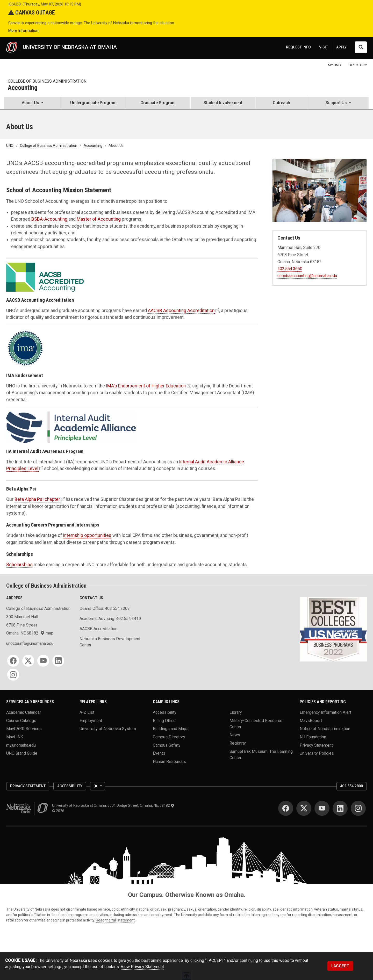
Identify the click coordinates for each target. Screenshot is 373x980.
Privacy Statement (316, 745)
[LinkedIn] (58, 661)
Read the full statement (115, 920)
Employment (91, 720)
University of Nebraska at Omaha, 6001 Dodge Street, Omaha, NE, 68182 (113, 805)
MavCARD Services (24, 729)
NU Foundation (313, 737)
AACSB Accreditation (98, 629)
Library (236, 712)
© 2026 (59, 811)
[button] (33, 103)
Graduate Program (158, 103)
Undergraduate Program (93, 103)
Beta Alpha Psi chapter (37, 499)
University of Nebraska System (108, 729)
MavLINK (15, 737)
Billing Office (164, 720)
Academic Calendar (24, 712)
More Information (23, 31)
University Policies (317, 753)
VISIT (324, 47)
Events (159, 753)
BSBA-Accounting (49, 219)
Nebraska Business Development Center (110, 642)
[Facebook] (13, 661)
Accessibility (165, 712)
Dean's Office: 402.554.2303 (105, 608)
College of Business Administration (47, 81)
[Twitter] (28, 661)
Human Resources (169, 762)
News (235, 735)
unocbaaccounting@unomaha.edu (307, 276)
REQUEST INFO (298, 47)
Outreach (281, 103)
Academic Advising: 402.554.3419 (110, 619)
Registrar (238, 743)
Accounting (23, 88)
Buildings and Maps (171, 729)
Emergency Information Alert (325, 712)
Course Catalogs (21, 720)
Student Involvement (223, 103)
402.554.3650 (290, 269)
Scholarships (19, 565)
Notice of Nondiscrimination (325, 729)
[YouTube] (43, 661)
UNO (10, 146)
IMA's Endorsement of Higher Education (146, 386)
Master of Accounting (99, 219)
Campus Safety (167, 745)
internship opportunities (87, 535)
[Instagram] (13, 675)
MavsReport (311, 720)
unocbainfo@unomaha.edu (30, 643)
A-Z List (87, 712)
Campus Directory (169, 737)
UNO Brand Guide (22, 753)
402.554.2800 (352, 786)
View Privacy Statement (142, 967)
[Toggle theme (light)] (97, 786)
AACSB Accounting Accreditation (181, 311)
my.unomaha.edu (21, 745)
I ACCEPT (340, 966)
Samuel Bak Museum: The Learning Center (261, 754)
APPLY (341, 47)
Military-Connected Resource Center (256, 723)
